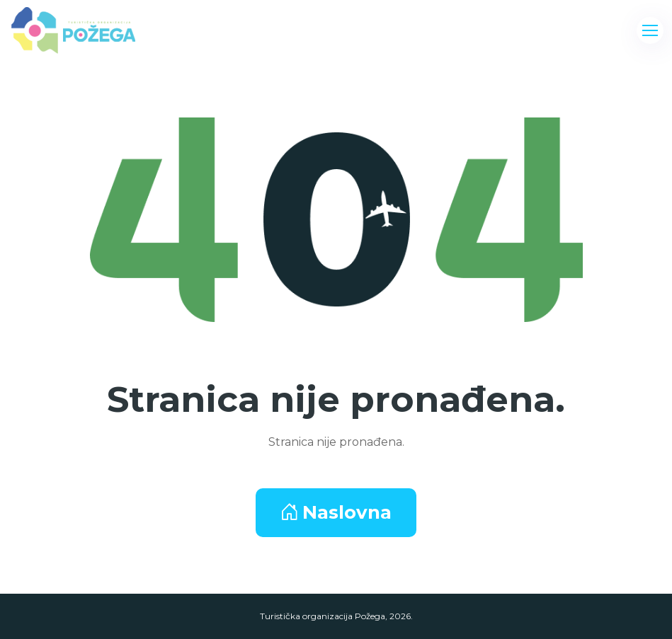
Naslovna (336, 512)
